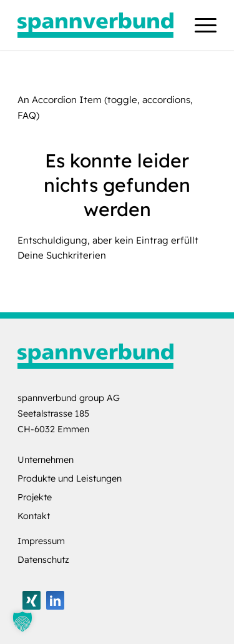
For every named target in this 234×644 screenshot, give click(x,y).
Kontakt (34, 516)
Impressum (41, 541)
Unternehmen (46, 460)
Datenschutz (43, 560)
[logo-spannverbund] (97, 25)
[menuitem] (199, 25)
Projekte (35, 497)
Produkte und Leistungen (70, 478)
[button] (22, 622)
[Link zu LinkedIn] (55, 600)
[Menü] (199, 25)
